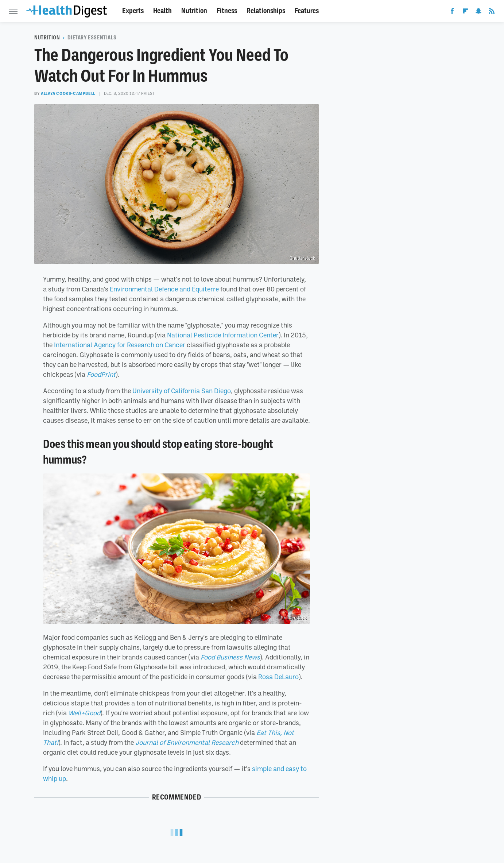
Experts (133, 11)
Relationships (266, 11)
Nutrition (194, 11)
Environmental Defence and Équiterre (164, 289)
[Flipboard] (465, 12)
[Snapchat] (478, 12)
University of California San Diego (182, 391)
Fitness (227, 11)
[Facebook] (452, 12)
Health (162, 11)
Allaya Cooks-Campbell (68, 93)
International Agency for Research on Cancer (120, 345)
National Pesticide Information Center (223, 335)
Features (307, 11)
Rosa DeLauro (278, 677)
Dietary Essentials (92, 38)
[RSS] (492, 12)
